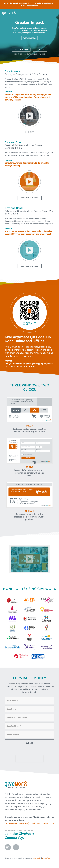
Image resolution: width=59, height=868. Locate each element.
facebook (16, 847)
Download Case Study (30, 198)
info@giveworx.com (45, 823)
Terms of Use (46, 858)
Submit (30, 743)
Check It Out (29, 132)
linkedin (8, 847)
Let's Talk (40, 50)
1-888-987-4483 (16, 823)
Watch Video (29, 38)
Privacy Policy (37, 858)
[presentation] (29, 759)
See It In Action (21, 50)
